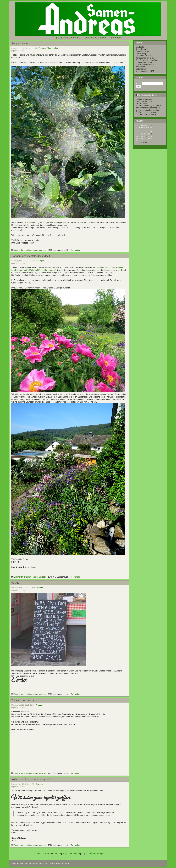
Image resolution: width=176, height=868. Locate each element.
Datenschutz (141, 69)
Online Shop (141, 54)
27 (67, 854)
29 (75, 854)
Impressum (140, 67)
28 (71, 854)
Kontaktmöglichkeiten (145, 58)
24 (56, 854)
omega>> (101, 854)
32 (86, 854)
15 (151, 134)
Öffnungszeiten (142, 51)
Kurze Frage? (142, 49)
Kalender (140, 121)
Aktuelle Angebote (96, 38)
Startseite (140, 47)
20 (147, 136)
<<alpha (38, 854)
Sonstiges (116, 38)
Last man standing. (144, 101)
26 (63, 854)
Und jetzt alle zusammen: (147, 114)
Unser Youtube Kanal (145, 65)
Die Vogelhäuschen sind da (148, 110)
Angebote (40, 705)
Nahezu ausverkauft (144, 99)
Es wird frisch (141, 103)
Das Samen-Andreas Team (147, 60)
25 (60, 854)
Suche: (139, 77)
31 (82, 854)
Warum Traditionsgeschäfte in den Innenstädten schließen (149, 107)
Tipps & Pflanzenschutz (67, 38)
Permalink (75, 250)
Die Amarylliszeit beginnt (146, 112)
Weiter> (93, 854)
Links (139, 43)
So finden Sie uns (143, 56)
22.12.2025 (144, 143)
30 (79, 854)
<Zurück (46, 854)
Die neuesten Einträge (146, 95)
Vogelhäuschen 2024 (145, 71)
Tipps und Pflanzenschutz (49, 48)
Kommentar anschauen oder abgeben (29, 250)
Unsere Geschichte (144, 62)
